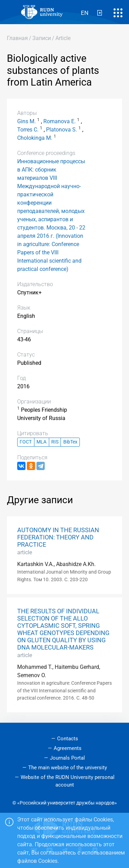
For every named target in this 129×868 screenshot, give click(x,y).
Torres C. (28, 130)
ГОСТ (26, 442)
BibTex (70, 442)
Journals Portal (67, 758)
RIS (55, 442)
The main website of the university (68, 768)
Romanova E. (60, 121)
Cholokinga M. (35, 138)
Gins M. (26, 121)
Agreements (68, 748)
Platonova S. (62, 130)
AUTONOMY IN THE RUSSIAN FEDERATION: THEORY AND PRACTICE (58, 537)
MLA (41, 442)
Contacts (68, 739)
